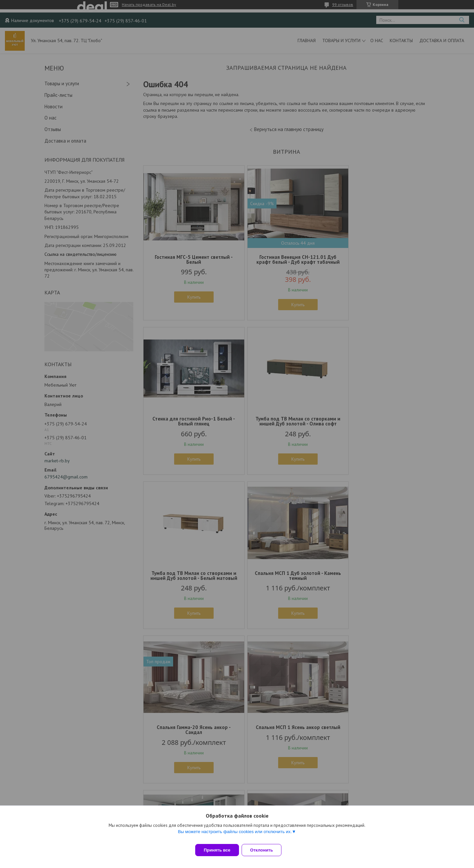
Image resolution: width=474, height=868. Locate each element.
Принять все (217, 850)
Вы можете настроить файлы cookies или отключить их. (235, 836)
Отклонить (265, 850)
